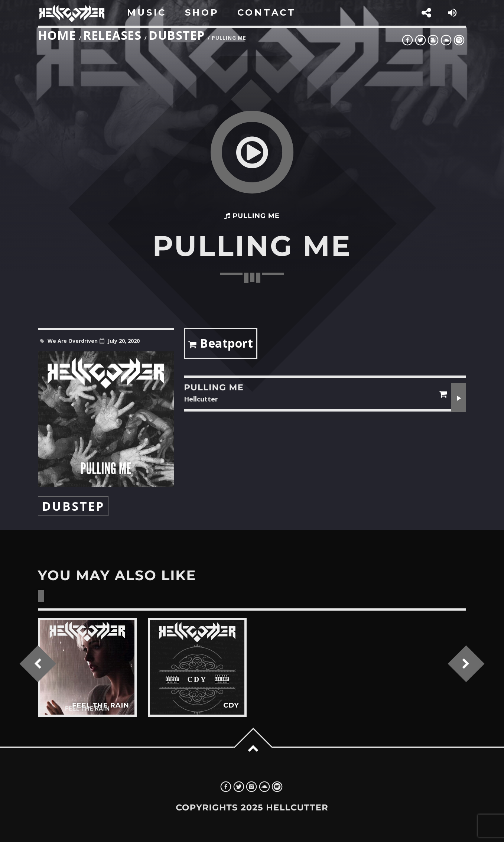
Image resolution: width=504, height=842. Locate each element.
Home (57, 35)
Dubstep (177, 35)
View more (87, 667)
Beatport (221, 345)
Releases (112, 35)
